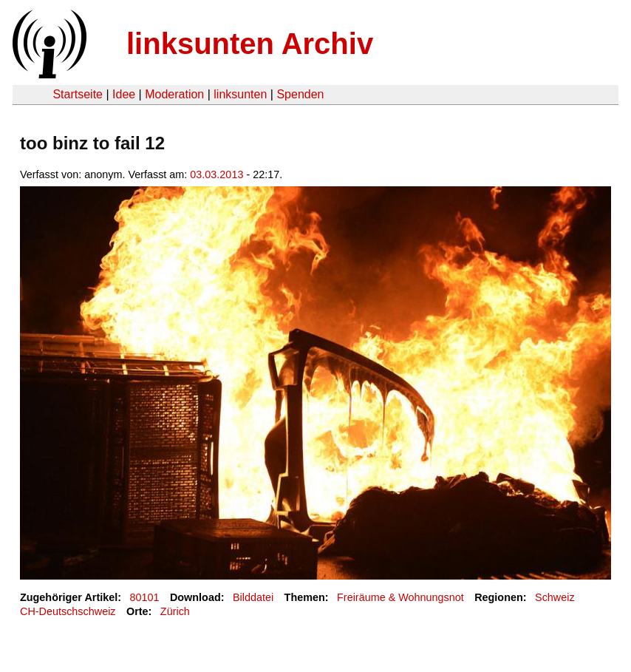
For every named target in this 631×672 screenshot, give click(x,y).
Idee (124, 94)
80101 (145, 597)
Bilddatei (253, 597)
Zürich (175, 611)
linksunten (240, 94)
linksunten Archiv (250, 44)
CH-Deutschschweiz (68, 611)
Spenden (300, 94)
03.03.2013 (216, 174)
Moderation (174, 94)
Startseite (78, 94)
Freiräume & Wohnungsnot (400, 597)
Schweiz (555, 597)
